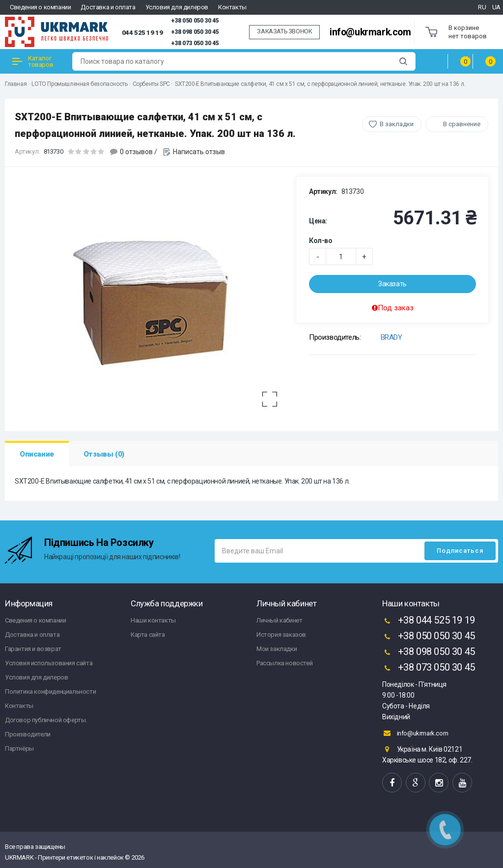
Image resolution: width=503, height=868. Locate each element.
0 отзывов (136, 152)
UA (496, 7)
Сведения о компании (40, 7)
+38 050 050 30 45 (195, 21)
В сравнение (462, 124)
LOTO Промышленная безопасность (79, 84)
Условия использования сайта (49, 663)
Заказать (392, 284)
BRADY (391, 337)
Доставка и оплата (108, 7)
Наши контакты (153, 620)
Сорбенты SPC (151, 84)
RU (482, 7)
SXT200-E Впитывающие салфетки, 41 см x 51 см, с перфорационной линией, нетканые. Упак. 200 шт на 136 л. (320, 84)
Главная (16, 84)
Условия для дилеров (177, 7)
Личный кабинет (279, 620)
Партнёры (19, 748)
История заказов (281, 635)
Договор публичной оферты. (46, 720)
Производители (28, 734)
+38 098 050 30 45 (195, 32)
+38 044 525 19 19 (429, 621)
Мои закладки (277, 649)
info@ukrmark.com (370, 32)
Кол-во (321, 241)
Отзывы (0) (104, 454)
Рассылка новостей (284, 663)
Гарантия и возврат (33, 649)
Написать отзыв (199, 152)
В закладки (397, 124)
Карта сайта (148, 635)
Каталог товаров (33, 61)
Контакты (232, 7)
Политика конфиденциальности (50, 692)
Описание (37, 454)
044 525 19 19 (142, 32)
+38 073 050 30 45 (195, 43)
